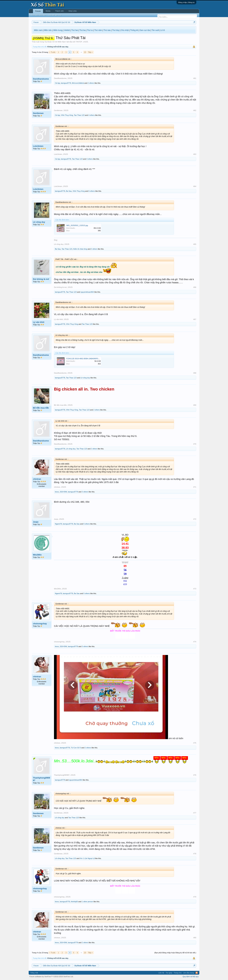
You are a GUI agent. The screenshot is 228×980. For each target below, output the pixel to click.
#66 (195, 287)
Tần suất (155, 30)
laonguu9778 (66, 83)
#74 (195, 642)
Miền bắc (48, 30)
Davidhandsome (41, 79)
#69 (195, 405)
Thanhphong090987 (41, 779)
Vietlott (67, 30)
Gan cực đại (145, 30)
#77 (195, 813)
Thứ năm (98, 30)
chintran (37, 479)
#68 (195, 373)
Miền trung (58, 30)
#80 (195, 938)
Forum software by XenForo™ (51, 977)
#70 (195, 444)
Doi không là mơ (41, 279)
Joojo (36, 522)
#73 (195, 589)
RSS (197, 973)
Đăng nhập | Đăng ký (186, 2)
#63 (195, 154)
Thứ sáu (107, 30)
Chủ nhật (125, 30)
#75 (195, 743)
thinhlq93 (74, 902)
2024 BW (63, 492)
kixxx (57, 492)
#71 (195, 487)
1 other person (87, 902)
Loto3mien (38, 146)
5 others (87, 593)
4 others (92, 115)
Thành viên (59, 11)
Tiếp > (90, 52)
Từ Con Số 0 (76, 748)
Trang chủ (178, 973)
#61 (195, 78)
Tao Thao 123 (79, 115)
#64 (195, 186)
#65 (195, 244)
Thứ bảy (116, 30)
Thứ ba (82, 30)
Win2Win (37, 555)
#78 (195, 854)
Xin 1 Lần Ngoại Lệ (87, 858)
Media (48, 11)
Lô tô (163, 30)
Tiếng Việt (34, 973)
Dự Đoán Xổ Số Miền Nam (55, 42)
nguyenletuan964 (87, 292)
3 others (94, 249)
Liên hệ (161, 973)
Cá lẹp (57, 83)
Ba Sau (69, 191)
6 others (92, 191)
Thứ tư (90, 30)
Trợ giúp (169, 973)
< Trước (52, 52)
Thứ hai (74, 30)
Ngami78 (58, 524)
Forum (38, 11)
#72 (195, 519)
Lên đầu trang (189, 973)
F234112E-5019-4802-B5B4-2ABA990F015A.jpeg (86, 359)
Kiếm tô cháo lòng (80, 249)
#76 (195, 775)
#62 (195, 110)
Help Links (73, 11)
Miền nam (38, 30)
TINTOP (79, 42)
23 (85, 52)
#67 (195, 319)
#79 (195, 897)
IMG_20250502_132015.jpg (77, 225)
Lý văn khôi (39, 322)
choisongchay (40, 624)
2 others (91, 83)
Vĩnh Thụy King (67, 115)
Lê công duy (39, 222)
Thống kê (134, 30)
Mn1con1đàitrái (78, 83)
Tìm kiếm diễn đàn (39, 15)
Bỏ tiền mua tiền (41, 408)
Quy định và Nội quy (191, 977)
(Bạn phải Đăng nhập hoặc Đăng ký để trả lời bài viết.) (175, 953)
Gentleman (38, 113)
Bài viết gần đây (55, 15)
